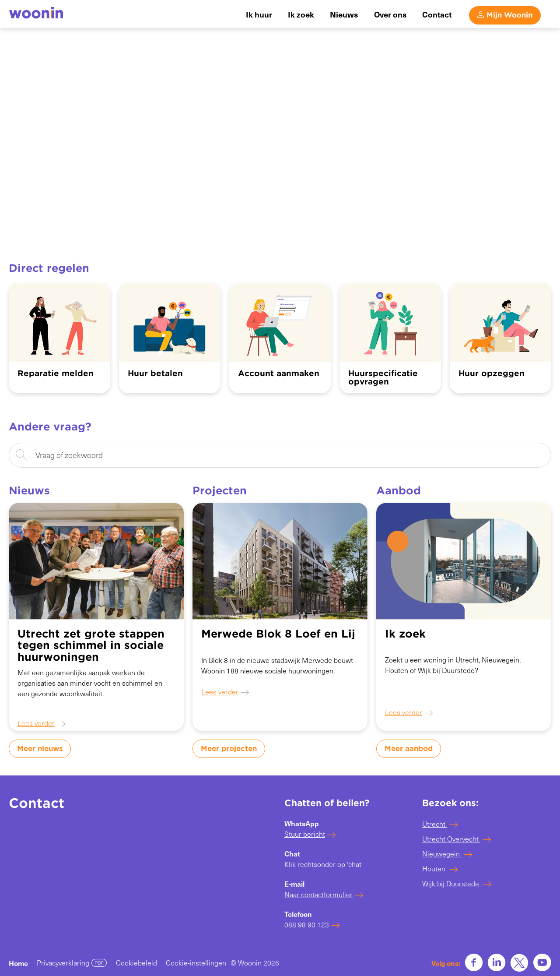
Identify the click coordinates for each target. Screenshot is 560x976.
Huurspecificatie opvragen (383, 378)
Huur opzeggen (492, 373)
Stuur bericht (305, 834)
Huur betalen (155, 373)
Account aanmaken (279, 373)
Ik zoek (405, 634)
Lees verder (36, 723)
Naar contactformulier (318, 894)
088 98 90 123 (307, 925)
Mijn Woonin (509, 15)
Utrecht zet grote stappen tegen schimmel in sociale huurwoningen (91, 645)
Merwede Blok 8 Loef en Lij (278, 634)
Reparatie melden (56, 373)
